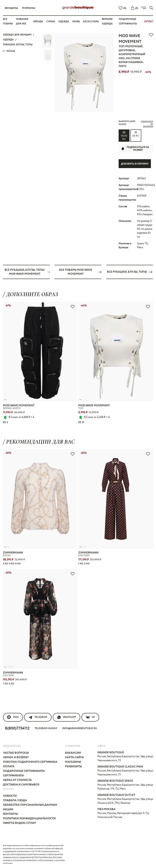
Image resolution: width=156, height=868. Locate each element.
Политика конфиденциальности (29, 819)
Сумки (51, 22)
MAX (13, 717)
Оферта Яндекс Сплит (19, 823)
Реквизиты (73, 766)
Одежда (64, 22)
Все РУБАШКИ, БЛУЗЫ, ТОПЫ (130, 272)
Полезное (8, 788)
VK (90, 717)
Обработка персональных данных (30, 805)
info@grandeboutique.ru (80, 728)
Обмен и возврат (16, 757)
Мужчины (29, 8)
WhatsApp (66, 717)
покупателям (12, 745)
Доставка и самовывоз (21, 784)
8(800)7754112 (17, 728)
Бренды (38, 22)
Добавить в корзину (135, 164)
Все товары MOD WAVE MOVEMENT (80, 272)
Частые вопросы (16, 753)
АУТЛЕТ (149, 22)
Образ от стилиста (17, 780)
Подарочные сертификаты (24, 771)
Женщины (11, 8)
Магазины (73, 762)
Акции (8, 809)
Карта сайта (74, 757)
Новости (10, 796)
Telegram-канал (46, 728)
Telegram (38, 717)
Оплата (9, 766)
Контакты (10, 814)
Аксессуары (91, 22)
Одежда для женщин (17, 35)
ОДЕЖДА (8, 40)
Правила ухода (15, 800)
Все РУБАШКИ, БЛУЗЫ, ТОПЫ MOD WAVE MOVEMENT (27, 272)
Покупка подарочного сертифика (30, 762)
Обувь (76, 22)
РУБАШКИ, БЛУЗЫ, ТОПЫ (18, 45)
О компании (73, 745)
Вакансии (73, 753)
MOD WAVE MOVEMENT (130, 39)
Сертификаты (13, 775)
